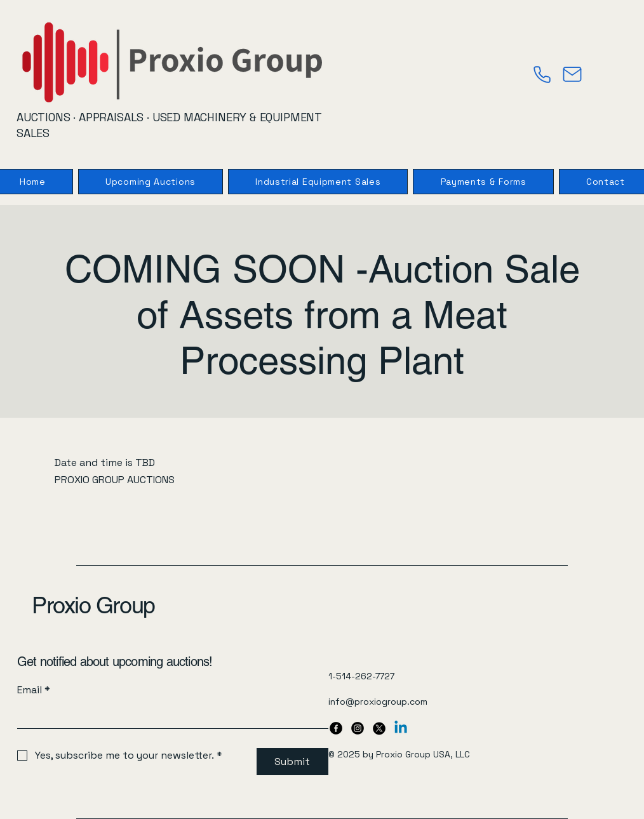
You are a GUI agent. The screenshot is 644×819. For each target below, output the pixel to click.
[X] (379, 728)
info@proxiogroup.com (378, 702)
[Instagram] (358, 728)
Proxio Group (93, 605)
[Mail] (572, 74)
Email (34, 690)
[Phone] (542, 74)
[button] (483, 182)
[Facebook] (336, 728)
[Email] (169, 716)
